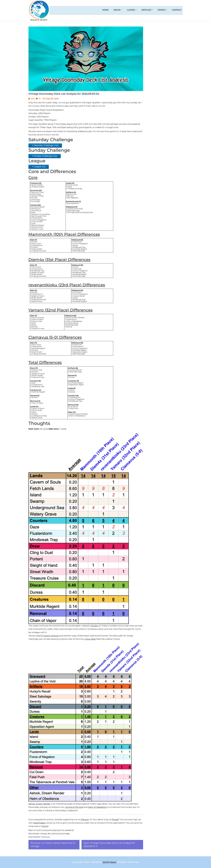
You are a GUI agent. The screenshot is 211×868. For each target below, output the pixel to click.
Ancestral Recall (38, 207)
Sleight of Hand (38, 272)
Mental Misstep (38, 225)
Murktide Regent (80, 249)
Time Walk (36, 201)
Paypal (115, 819)
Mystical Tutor (37, 227)
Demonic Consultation (41, 214)
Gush (33, 223)
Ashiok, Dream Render (75, 317)
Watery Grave (37, 301)
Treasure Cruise (38, 328)
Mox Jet (70, 196)
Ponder (34, 198)
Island (69, 187)
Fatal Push (77, 242)
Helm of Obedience (74, 321)
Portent (35, 247)
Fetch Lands (73, 185)
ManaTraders (40, 823)
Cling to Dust (37, 321)
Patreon (85, 819)
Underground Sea (75, 189)
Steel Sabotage (74, 211)
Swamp (34, 327)
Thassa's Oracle (38, 187)
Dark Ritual (36, 211)
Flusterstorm (37, 218)
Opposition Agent (80, 352)
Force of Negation (39, 220)
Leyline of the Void (75, 209)
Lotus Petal (90, 639)
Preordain (36, 200)
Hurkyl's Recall (79, 296)
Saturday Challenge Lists (46, 145)
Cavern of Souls (38, 317)
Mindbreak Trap (79, 247)
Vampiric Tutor (37, 229)
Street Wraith (37, 185)
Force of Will (37, 222)
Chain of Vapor (37, 319)
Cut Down (77, 292)
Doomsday (36, 194)
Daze (33, 212)
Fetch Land (36, 244)
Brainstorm (36, 209)
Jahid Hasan (109, 862)
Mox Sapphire (73, 198)
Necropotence (73, 203)
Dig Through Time (39, 216)
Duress (34, 242)
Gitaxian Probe (37, 196)
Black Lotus (72, 194)
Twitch (45, 826)
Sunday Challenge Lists (46, 156)
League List (40, 167)
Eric (33, 99)
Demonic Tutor (38, 192)
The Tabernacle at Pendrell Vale (80, 212)
